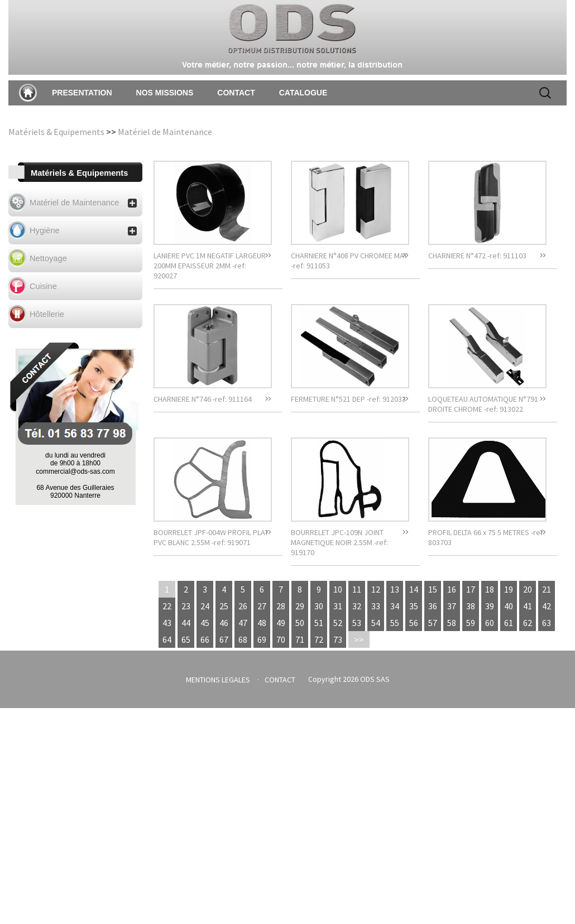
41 (528, 606)
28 (281, 606)
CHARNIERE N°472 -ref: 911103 (477, 256)
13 (395, 589)
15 (433, 589)
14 (414, 589)
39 (490, 606)
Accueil (28, 93)
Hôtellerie (47, 314)
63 (547, 623)
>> (359, 639)
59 (471, 623)
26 (243, 606)
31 (338, 606)
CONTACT (236, 93)
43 (167, 623)
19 (509, 589)
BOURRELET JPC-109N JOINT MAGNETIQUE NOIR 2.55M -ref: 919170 (339, 542)
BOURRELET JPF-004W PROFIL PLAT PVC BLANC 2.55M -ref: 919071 (211, 537)
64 (167, 639)
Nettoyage (48, 258)
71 (300, 639)
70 (281, 639)
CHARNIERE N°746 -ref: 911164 (203, 399)
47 (243, 623)
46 (224, 623)
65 (186, 639)
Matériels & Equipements (56, 132)
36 (433, 606)
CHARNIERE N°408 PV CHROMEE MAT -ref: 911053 (349, 261)
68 (243, 639)
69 (262, 639)
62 (528, 623)
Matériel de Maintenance (165, 132)
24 (205, 606)
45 (205, 623)
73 (338, 639)
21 (547, 589)
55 (395, 623)
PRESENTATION (82, 93)
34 (395, 606)
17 (471, 589)
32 (357, 606)
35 (414, 606)
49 (281, 623)
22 (167, 606)
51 (319, 623)
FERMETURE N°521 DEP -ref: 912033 (348, 399)
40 (509, 606)
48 (262, 623)
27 (262, 606)
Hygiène (83, 231)
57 (433, 623)
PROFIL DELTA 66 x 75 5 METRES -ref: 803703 (487, 537)
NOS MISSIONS (165, 93)
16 (452, 589)
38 (471, 606)
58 (452, 623)
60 (490, 623)
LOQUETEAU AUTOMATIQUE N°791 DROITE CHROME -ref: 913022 (483, 404)
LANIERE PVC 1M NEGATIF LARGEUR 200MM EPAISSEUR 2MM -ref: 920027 (210, 266)
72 (319, 639)
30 (319, 606)
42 (547, 606)
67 (224, 639)
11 (357, 589)
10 (338, 589)
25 (224, 606)
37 (452, 606)
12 (376, 589)
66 (205, 639)
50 (300, 623)
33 (376, 606)
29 (300, 606)
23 (186, 606)
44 (186, 623)
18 (490, 589)
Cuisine (43, 286)
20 (528, 589)
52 (338, 623)
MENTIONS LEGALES (218, 680)
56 (414, 623)
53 (357, 623)
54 (376, 623)
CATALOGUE (303, 93)
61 (509, 623)
